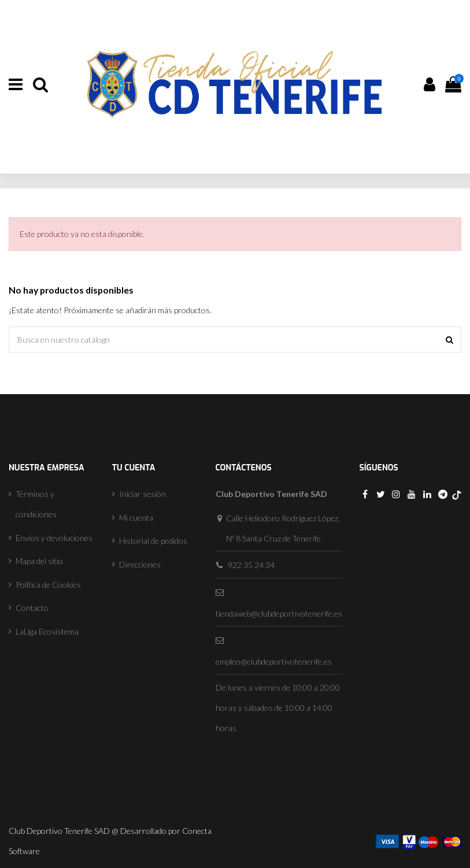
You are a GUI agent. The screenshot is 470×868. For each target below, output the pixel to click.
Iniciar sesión (143, 494)
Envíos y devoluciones (54, 538)
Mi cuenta (136, 518)
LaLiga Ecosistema (47, 631)
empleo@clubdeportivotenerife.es (274, 661)
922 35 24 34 (251, 565)
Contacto (32, 608)
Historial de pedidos (153, 541)
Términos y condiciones (36, 504)
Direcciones (140, 564)
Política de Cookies (48, 585)
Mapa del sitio (39, 561)
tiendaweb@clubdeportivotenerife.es (279, 613)
